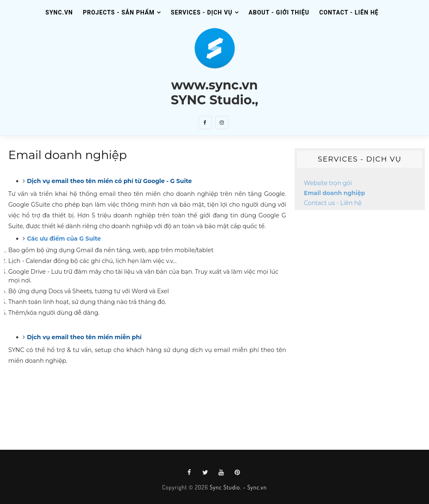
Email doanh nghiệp (334, 193)
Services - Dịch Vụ (202, 12)
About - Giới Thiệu (279, 12)
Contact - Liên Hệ (349, 12)
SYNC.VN (59, 12)
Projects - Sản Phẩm (119, 12)
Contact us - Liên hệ (333, 203)
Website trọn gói (328, 183)
